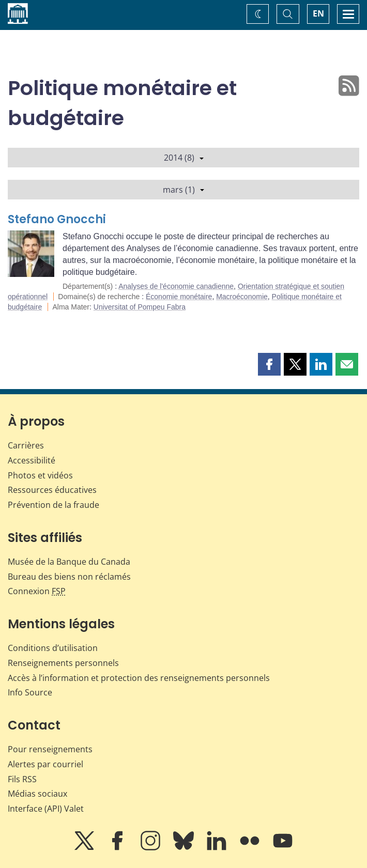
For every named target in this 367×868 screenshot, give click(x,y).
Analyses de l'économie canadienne (176, 286)
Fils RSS (22, 779)
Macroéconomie (242, 297)
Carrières (26, 445)
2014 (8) (184, 158)
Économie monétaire (179, 297)
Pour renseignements (50, 749)
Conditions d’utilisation (53, 648)
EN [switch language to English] (318, 13)
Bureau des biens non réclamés (69, 577)
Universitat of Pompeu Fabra (140, 307)
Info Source (30, 692)
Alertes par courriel (45, 764)
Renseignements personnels (63, 663)
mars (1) (183, 190)
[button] (269, 364)
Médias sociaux (37, 794)
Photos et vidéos (40, 475)
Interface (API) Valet (46, 809)
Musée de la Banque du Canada (69, 562)
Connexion (37, 591)
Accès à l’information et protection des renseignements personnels (139, 678)
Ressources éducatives (52, 490)
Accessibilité (32, 460)
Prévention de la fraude (53, 505)
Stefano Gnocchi (57, 219)
